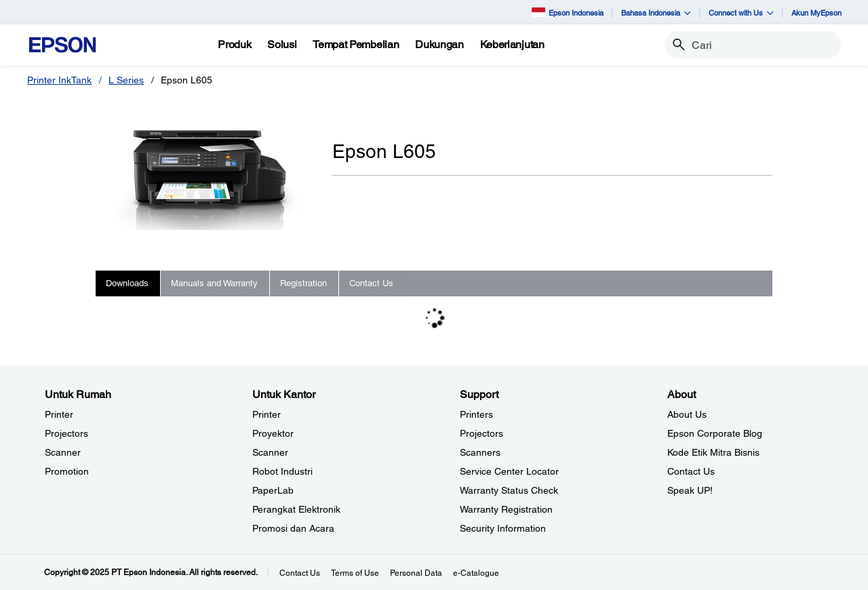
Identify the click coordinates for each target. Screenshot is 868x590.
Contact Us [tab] (371, 283)
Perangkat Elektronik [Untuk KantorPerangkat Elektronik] (296, 509)
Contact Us (300, 573)
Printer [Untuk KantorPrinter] (267, 414)
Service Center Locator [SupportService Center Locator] (509, 471)
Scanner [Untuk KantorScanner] (270, 452)
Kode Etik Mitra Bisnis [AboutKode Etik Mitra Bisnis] (713, 452)
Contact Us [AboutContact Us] (691, 471)
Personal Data (416, 573)
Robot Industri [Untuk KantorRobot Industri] (282, 471)
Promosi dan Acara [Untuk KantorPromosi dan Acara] (293, 528)
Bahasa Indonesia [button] (656, 13)
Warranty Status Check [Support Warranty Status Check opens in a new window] (509, 490)
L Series (126, 80)
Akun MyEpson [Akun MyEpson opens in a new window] (816, 13)
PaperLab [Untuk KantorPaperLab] (273, 490)
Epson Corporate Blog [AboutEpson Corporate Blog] (715, 433)
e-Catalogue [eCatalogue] (476, 573)
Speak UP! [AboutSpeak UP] (690, 490)
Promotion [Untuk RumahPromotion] (67, 471)
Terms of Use (355, 573)
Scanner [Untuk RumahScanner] (63, 452)
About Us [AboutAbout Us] (687, 414)
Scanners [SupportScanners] (480, 452)
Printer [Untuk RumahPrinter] (59, 414)
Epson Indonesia (568, 12)
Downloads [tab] (127, 283)
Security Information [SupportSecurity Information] (503, 528)
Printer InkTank (59, 80)
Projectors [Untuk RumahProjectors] (66, 433)
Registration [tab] (303, 283)
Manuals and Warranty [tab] (214, 283)
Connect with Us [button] (741, 13)
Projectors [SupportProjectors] (481, 433)
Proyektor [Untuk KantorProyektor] (273, 433)
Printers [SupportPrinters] (476, 414)
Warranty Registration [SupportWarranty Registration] (506, 509)
